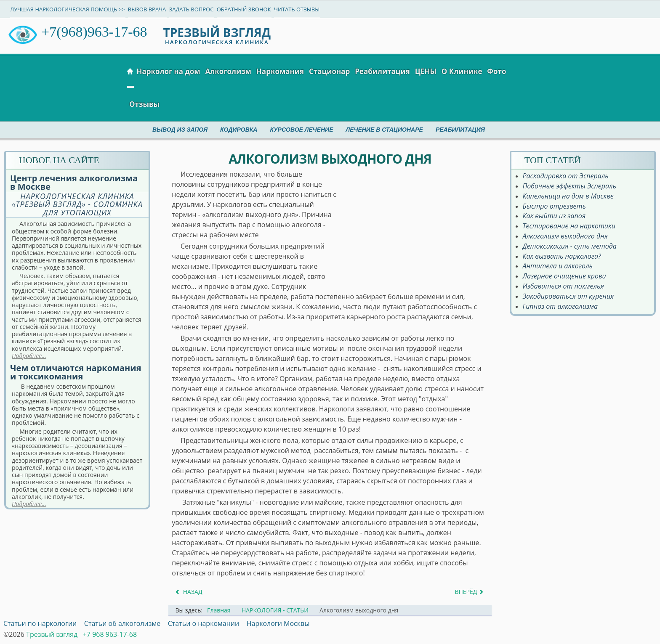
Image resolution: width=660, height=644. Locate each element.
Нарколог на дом (168, 71)
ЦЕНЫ (426, 71)
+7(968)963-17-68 (94, 32)
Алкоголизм (228, 71)
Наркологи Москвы (278, 623)
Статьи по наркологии (40, 623)
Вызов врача (147, 9)
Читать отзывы (297, 9)
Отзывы (144, 104)
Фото (496, 71)
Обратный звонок (244, 9)
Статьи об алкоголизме (122, 623)
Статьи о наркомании (204, 623)
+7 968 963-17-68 (110, 634)
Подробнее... (29, 356)
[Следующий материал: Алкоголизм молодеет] (470, 592)
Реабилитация (382, 71)
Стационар (329, 71)
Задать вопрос (192, 9)
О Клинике (462, 71)
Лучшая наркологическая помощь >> (67, 9)
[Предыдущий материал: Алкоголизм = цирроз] (188, 592)
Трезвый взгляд (52, 634)
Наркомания (280, 71)
